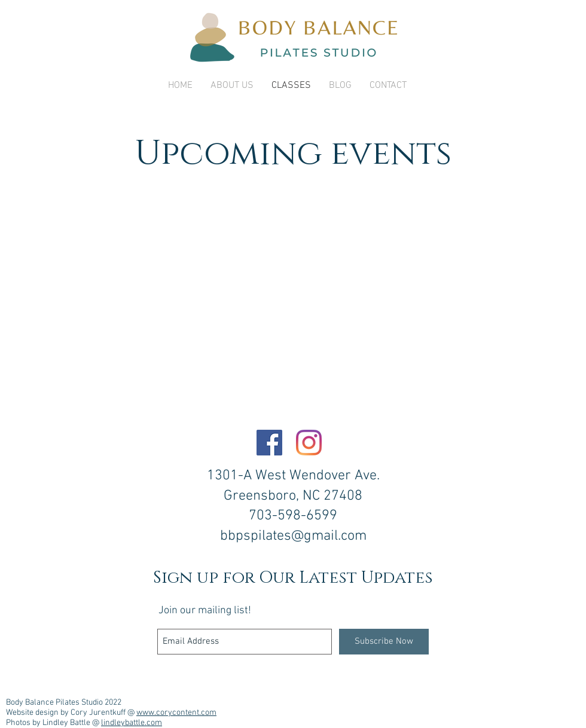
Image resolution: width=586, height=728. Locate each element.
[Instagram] (309, 443)
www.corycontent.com (176, 713)
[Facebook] (269, 443)
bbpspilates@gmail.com (293, 536)
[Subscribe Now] (384, 642)
